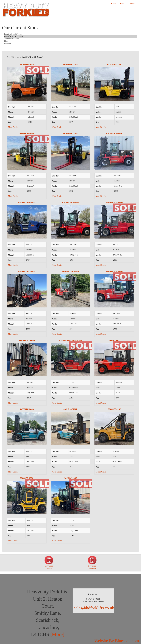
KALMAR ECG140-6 (114, 134)
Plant (70, 41)
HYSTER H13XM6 (114, 65)
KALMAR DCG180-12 (27, 203)
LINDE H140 (114, 340)
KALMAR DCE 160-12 (27, 271)
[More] (57, 634)
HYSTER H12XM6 (27, 134)
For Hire (70, 43)
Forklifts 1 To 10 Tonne (70, 34)
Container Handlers (70, 39)
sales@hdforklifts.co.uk (94, 608)
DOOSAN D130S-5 (27, 65)
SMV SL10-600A (27, 478)
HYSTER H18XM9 (70, 65)
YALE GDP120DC (70, 478)
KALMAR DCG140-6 (70, 203)
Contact (131, 4)
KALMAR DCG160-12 (114, 203)
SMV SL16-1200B (27, 409)
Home (113, 4)
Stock (122, 4)
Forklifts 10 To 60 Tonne (70, 36)
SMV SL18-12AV (114, 409)
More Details (13, 127)
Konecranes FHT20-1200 (70, 340)
